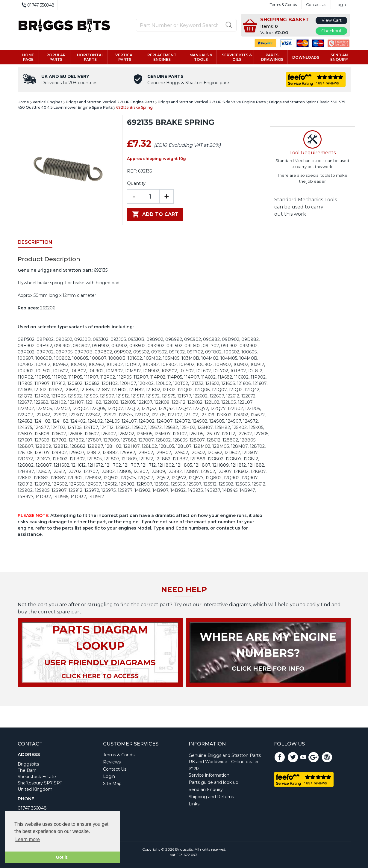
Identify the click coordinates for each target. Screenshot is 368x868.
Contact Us (316, 5)
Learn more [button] (28, 839)
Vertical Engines (47, 102)
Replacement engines (162, 57)
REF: (132, 171)
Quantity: (137, 183)
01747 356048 (32, 808)
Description (35, 242)
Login (341, 5)
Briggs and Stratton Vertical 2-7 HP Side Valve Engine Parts (212, 102)
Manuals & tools (201, 57)
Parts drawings (272, 57)
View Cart (332, 20)
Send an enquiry (339, 57)
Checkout (331, 31)
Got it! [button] (62, 857)
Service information (209, 775)
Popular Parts (56, 57)
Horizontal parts (90, 57)
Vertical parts (125, 57)
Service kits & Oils (237, 57)
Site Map (112, 784)
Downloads (306, 57)
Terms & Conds (283, 5)
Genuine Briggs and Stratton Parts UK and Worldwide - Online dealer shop (225, 762)
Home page (28, 57)
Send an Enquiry (206, 790)
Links (194, 804)
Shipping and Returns (211, 797)
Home (23, 102)
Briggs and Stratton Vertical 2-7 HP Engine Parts (110, 102)
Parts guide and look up (213, 782)
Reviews (112, 762)
